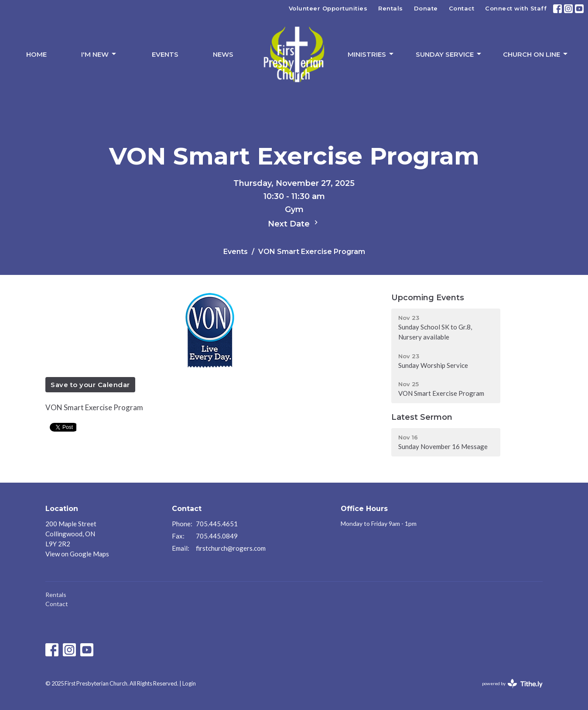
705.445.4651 (217, 524)
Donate (426, 8)
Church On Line (536, 54)
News (223, 54)
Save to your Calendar (90, 385)
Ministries (371, 54)
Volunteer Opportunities (328, 8)
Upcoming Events (428, 298)
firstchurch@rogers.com (231, 548)
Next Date (294, 223)
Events (165, 54)
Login (189, 683)
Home (36, 54)
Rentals (391, 8)
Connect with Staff (516, 8)
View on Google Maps (77, 554)
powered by (512, 684)
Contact (462, 8)
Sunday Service (449, 54)
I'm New (99, 54)
